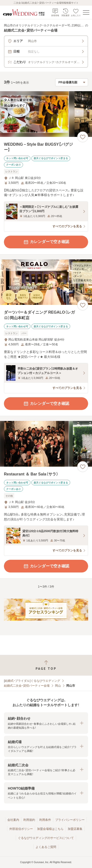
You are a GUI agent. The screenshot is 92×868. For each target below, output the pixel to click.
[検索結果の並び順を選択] (72, 82)
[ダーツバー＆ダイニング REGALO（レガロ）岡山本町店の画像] (46, 282)
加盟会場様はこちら (50, 829)
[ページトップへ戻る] (46, 665)
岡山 (58, 686)
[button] (46, 723)
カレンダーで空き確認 (46, 242)
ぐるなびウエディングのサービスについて (46, 838)
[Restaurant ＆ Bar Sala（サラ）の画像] (46, 444)
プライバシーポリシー (70, 820)
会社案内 (13, 820)
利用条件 (45, 820)
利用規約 (29, 820)
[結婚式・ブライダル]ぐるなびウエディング (32, 681)
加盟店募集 (75, 829)
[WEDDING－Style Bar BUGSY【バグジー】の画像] (46, 114)
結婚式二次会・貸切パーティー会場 (27, 686)
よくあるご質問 (46, 847)
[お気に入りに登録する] (83, 137)
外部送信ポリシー (21, 829)
